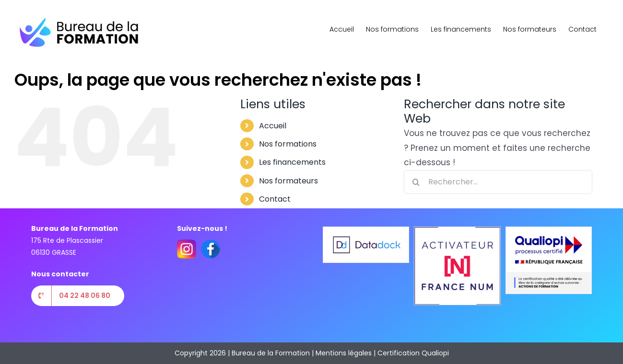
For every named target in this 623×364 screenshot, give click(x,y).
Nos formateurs (288, 181)
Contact (275, 199)
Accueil (273, 126)
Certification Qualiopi (413, 353)
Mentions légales (344, 353)
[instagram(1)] (187, 243)
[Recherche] (416, 182)
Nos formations (288, 144)
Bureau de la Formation (271, 353)
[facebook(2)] (211, 243)
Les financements (292, 162)
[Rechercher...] (498, 182)
